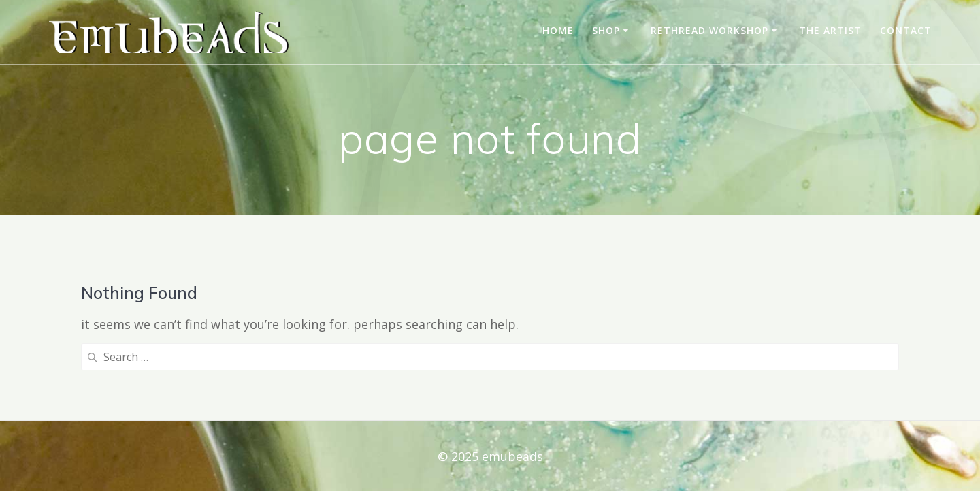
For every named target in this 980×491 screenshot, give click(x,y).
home (558, 30)
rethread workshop (709, 30)
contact (906, 30)
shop (606, 30)
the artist (830, 30)
